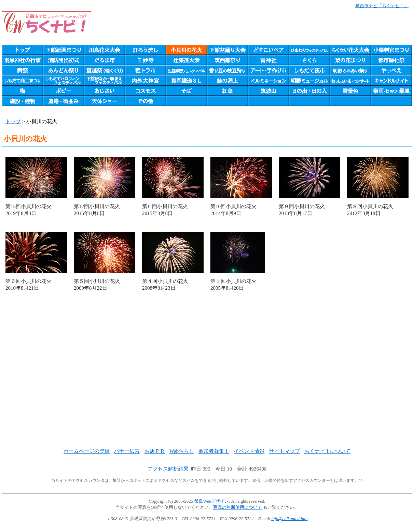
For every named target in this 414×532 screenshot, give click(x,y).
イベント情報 (249, 451)
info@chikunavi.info (289, 519)
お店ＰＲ (155, 451)
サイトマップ (285, 451)
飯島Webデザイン (212, 501)
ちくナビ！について (327, 451)
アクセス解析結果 (168, 469)
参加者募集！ (214, 451)
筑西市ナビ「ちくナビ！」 (382, 6)
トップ (13, 121)
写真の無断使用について (238, 507)
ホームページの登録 (87, 451)
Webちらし (182, 451)
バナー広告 (127, 451)
